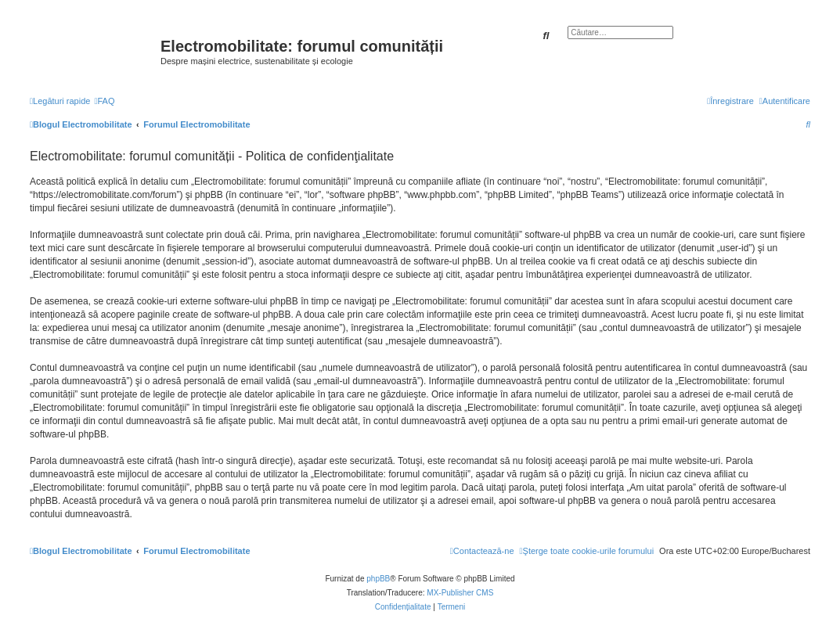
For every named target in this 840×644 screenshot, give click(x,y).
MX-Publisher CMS (460, 593)
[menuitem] (104, 101)
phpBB (378, 579)
